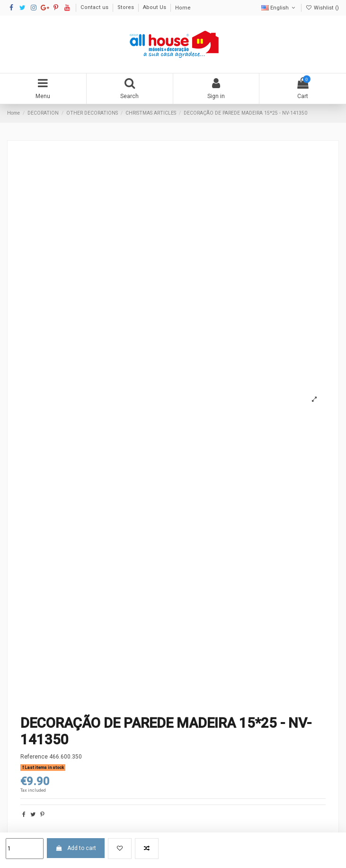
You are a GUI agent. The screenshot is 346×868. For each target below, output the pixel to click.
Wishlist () (322, 8)
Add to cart (75, 848)
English (279, 8)
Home (183, 8)
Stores (126, 8)
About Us (155, 8)
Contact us (95, 8)
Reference (34, 757)
